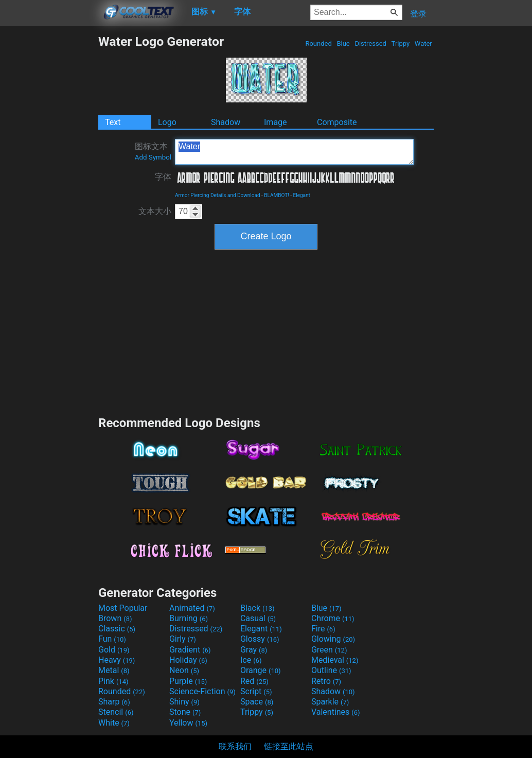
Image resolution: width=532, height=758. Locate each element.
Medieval (335, 660)
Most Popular (123, 608)
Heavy (117, 660)
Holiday (188, 660)
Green (329, 650)
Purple (188, 681)
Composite (337, 122)
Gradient (190, 650)
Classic (117, 629)
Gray (254, 650)
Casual (258, 618)
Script (256, 691)
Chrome (333, 618)
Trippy (400, 43)
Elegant (302, 195)
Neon (184, 670)
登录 (418, 14)
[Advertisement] (49, 188)
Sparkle (330, 702)
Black (258, 608)
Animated (192, 608)
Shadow (226, 122)
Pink (113, 681)
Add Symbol (153, 157)
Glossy (260, 639)
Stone (185, 712)
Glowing (333, 639)
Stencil (116, 712)
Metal (114, 670)
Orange (261, 670)
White (114, 723)
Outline (331, 670)
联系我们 (235, 746)
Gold (114, 650)
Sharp (114, 702)
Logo (167, 122)
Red (254, 681)
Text (113, 122)
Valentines (336, 712)
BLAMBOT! (277, 195)
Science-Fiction (202, 691)
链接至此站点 (289, 746)
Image (276, 122)
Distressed (370, 43)
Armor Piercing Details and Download (218, 195)
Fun (112, 639)
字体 (163, 177)
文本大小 (155, 211)
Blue (343, 43)
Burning (189, 618)
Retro (326, 681)
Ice (251, 660)
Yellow (188, 723)
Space (257, 702)
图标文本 (153, 151)
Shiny (184, 702)
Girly (183, 639)
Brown (115, 618)
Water (423, 43)
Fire (323, 629)
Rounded (318, 43)
